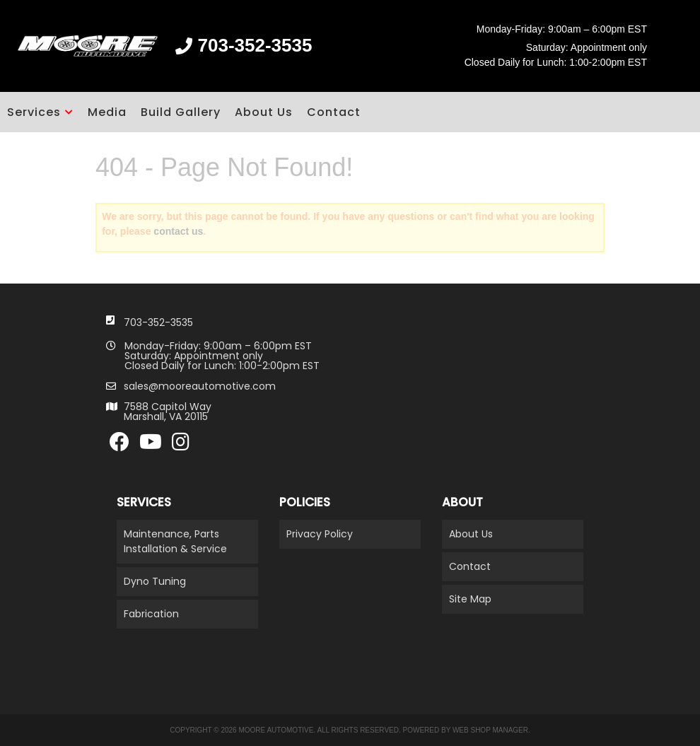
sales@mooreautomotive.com (200, 386)
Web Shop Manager (490, 730)
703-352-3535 (158, 322)
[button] (40, 112)
